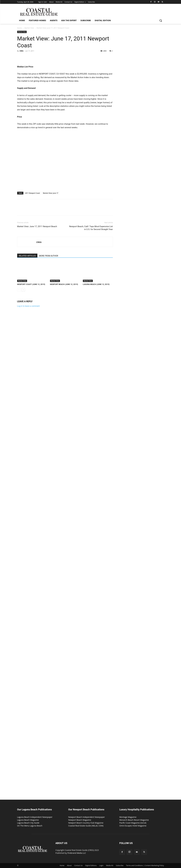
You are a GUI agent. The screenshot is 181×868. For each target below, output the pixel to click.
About (69, 865)
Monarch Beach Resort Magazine (134, 820)
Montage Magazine (128, 817)
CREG (21, 51)
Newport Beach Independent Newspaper (87, 817)
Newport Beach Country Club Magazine (86, 823)
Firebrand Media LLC (77, 853)
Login (101, 865)
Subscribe (120, 865)
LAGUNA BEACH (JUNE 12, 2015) (96, 284)
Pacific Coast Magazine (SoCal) (133, 823)
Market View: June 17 (51, 193)
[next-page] (23, 290)
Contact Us (78, 865)
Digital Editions (91, 865)
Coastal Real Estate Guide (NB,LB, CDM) (86, 826)
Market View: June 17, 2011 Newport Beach (37, 226)
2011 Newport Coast (33, 193)
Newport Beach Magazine (80, 820)
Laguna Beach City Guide (28, 823)
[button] (161, 20)
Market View (29, 28)
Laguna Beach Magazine (28, 820)
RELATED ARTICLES (27, 256)
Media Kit (110, 865)
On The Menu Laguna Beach (30, 826)
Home (20, 28)
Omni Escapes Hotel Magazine (133, 826)
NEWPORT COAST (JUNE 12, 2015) (31, 284)
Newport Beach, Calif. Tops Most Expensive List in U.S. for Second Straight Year (91, 228)
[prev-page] (19, 290)
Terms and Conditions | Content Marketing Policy (145, 865)
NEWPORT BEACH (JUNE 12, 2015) (64, 284)
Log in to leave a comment (28, 306)
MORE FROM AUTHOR (49, 256)
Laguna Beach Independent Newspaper (35, 817)
